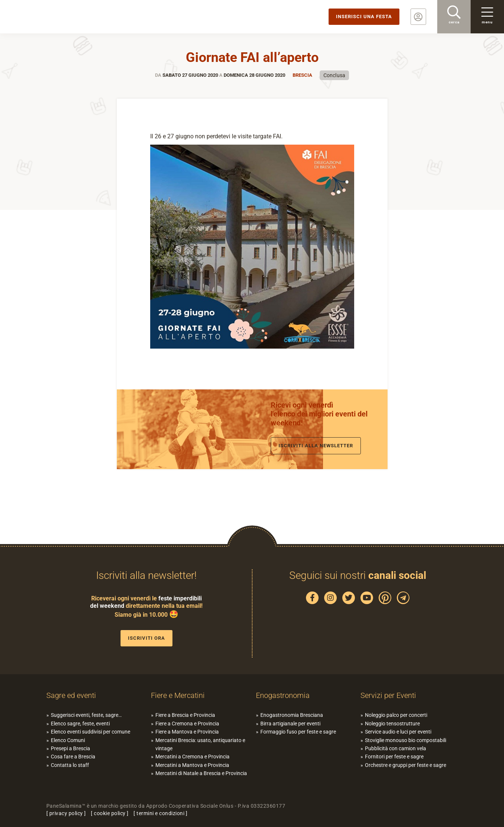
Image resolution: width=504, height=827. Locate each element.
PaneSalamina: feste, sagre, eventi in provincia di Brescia (57, 17)
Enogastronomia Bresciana (292, 715)
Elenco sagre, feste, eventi (80, 724)
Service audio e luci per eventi (398, 732)
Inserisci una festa (364, 17)
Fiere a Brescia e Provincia (185, 715)
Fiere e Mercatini (178, 695)
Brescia (302, 75)
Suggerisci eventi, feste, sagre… (86, 715)
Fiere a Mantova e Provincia (187, 732)
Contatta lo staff (70, 765)
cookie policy (110, 813)
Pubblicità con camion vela (396, 748)
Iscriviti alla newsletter (316, 446)
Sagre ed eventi (71, 695)
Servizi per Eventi (388, 695)
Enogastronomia (283, 695)
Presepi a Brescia (70, 748)
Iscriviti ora (146, 638)
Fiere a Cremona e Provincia (187, 724)
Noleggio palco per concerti (396, 715)
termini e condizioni (160, 813)
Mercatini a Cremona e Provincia (192, 757)
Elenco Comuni (68, 740)
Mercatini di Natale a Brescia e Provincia (201, 773)
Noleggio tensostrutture (392, 724)
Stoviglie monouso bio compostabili (406, 740)
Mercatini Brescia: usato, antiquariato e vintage (200, 744)
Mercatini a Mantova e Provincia (192, 765)
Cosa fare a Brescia (73, 757)
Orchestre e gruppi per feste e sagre (406, 765)
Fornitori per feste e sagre (394, 757)
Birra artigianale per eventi (290, 724)
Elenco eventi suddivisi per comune (90, 732)
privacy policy (66, 813)
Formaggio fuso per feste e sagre (298, 732)
